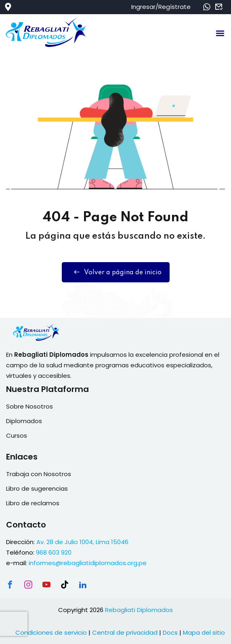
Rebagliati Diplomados (139, 610)
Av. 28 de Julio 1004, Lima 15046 (82, 542)
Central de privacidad (125, 632)
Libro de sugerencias (37, 488)
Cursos (17, 435)
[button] (220, 33)
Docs (170, 632)
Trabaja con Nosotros (39, 474)
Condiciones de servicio (51, 632)
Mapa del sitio (204, 632)
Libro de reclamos (33, 503)
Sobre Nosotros (29, 406)
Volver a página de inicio (116, 272)
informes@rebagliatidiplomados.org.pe (88, 563)
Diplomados (24, 421)
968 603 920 (54, 552)
